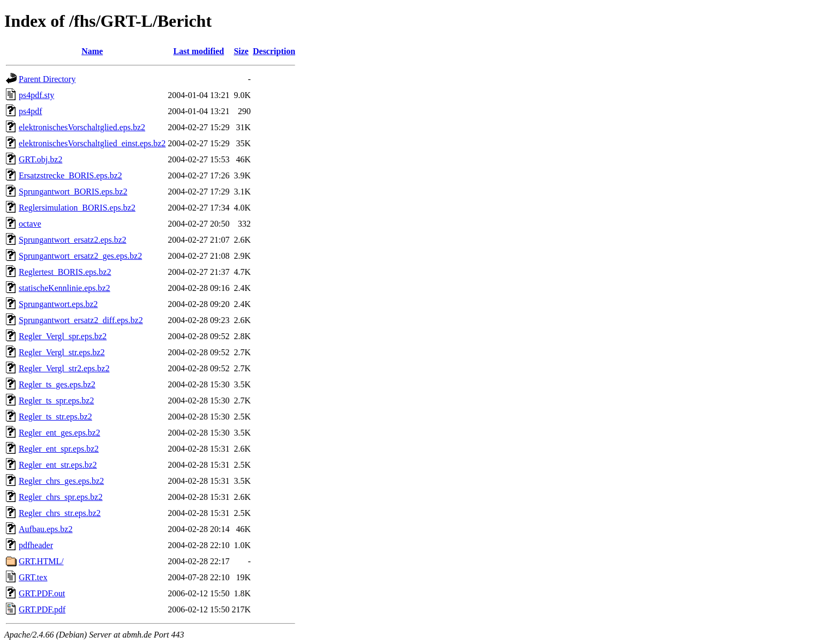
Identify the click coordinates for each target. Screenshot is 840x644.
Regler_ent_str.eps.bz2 (58, 465)
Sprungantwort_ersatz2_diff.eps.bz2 (81, 320)
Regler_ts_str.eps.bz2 (55, 417)
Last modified (199, 51)
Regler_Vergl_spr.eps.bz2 (63, 336)
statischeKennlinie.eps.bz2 (65, 288)
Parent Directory (47, 79)
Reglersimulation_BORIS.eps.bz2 (77, 208)
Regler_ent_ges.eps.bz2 (59, 433)
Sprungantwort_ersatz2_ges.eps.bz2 (80, 256)
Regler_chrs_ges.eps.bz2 (61, 481)
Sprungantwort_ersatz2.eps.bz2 (73, 240)
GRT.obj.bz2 (40, 159)
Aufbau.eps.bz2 (46, 529)
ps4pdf (31, 111)
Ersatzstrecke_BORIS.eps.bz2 (70, 175)
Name (92, 51)
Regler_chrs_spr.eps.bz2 (61, 497)
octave (30, 224)
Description (274, 51)
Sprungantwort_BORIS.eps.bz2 (73, 192)
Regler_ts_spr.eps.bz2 (56, 400)
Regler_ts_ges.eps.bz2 (57, 384)
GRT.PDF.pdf (42, 609)
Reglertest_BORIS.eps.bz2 (65, 272)
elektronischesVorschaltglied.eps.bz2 (82, 127)
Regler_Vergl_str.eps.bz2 (62, 352)
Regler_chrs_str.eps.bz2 (60, 513)
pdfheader (36, 545)
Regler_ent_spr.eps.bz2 (59, 449)
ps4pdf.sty (36, 95)
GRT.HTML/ (41, 561)
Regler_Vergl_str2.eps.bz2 (64, 368)
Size (241, 51)
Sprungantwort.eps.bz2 (58, 304)
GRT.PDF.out (42, 593)
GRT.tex (33, 577)
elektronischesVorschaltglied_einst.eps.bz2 (92, 143)
